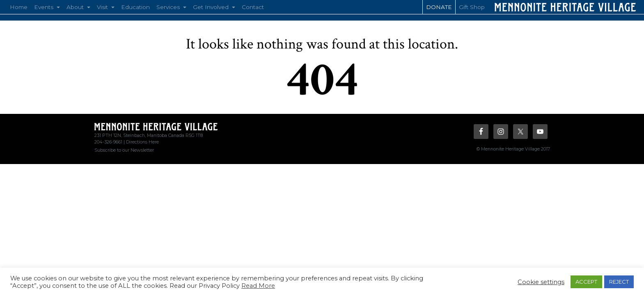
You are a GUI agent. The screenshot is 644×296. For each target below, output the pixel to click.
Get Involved (212, 7)
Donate (439, 7)
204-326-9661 (108, 142)
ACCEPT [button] (586, 282)
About (76, 7)
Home (19, 7)
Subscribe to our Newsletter (124, 150)
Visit (103, 7)
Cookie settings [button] (541, 282)
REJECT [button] (619, 282)
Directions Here (142, 142)
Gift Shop (472, 7)
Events (45, 7)
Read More (258, 286)
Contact (253, 7)
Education (135, 7)
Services (169, 7)
